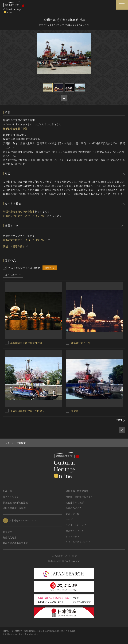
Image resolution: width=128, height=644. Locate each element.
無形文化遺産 (10, 537)
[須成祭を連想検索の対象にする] (68, 411)
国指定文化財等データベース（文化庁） (25, 216)
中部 (25, 129)
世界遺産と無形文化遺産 (15, 502)
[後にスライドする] (120, 420)
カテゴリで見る (11, 497)
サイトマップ (73, 536)
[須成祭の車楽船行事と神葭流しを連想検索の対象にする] (7, 411)
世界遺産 (7, 532)
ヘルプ (69, 519)
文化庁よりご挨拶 (75, 502)
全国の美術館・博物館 (14, 508)
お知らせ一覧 (73, 514)
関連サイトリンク (75, 531)
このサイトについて (76, 525)
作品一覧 (7, 491)
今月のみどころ (74, 508)
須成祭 (75, 411)
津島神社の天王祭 (81, 343)
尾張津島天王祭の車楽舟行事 (19, 212)
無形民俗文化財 (11, 129)
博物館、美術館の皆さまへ (79, 497)
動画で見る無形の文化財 (15, 543)
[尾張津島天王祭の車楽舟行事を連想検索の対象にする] (7, 343)
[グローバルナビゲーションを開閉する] (122, 5)
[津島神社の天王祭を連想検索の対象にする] (68, 343)
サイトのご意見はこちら (78, 542)
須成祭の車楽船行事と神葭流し (27, 411)
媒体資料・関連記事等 (77, 491)
